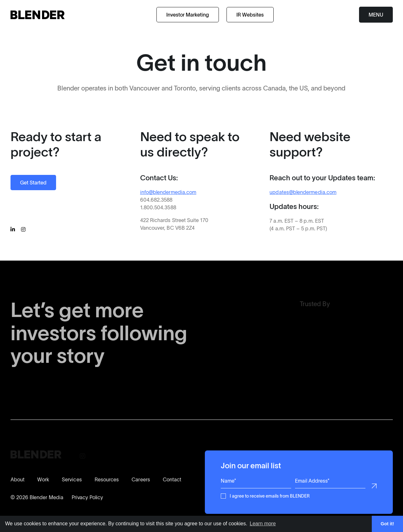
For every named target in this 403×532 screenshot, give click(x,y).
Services (72, 479)
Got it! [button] (387, 524)
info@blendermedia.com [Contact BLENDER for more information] (168, 192)
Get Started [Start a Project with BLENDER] (33, 183)
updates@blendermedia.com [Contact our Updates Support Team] (303, 192)
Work (43, 479)
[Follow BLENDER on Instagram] (24, 230)
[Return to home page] (38, 15)
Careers (141, 479)
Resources (107, 479)
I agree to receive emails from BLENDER (270, 496)
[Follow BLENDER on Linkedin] (14, 230)
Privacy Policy (87, 497)
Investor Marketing (188, 15)
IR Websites (250, 15)
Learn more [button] (263, 524)
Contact (172, 479)
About (18, 479)
